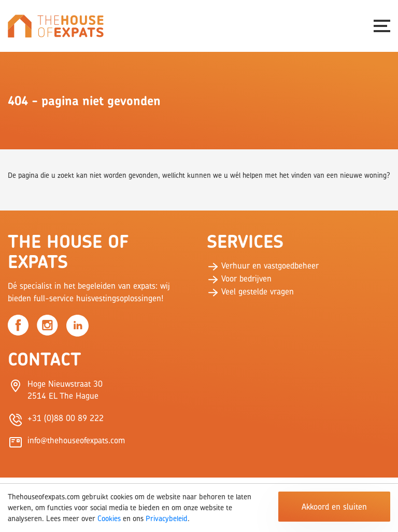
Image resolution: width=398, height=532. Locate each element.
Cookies (109, 518)
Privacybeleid (167, 518)
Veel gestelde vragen (250, 291)
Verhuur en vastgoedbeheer (263, 265)
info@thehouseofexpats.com (76, 440)
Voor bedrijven (239, 278)
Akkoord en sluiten (334, 507)
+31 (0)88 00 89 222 (66, 418)
